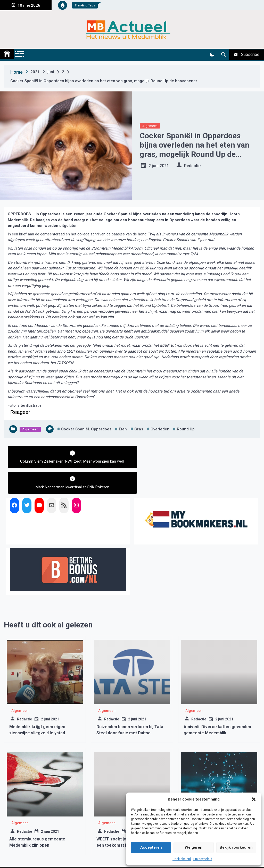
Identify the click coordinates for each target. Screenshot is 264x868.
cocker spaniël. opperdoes (86, 429)
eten (123, 429)
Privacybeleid (203, 859)
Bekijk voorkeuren (236, 847)
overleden (160, 429)
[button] (254, 799)
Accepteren (151, 847)
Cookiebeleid (182, 859)
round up (186, 429)
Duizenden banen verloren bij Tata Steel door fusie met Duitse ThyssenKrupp (130, 707)
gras (139, 429)
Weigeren (194, 847)
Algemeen (150, 126)
